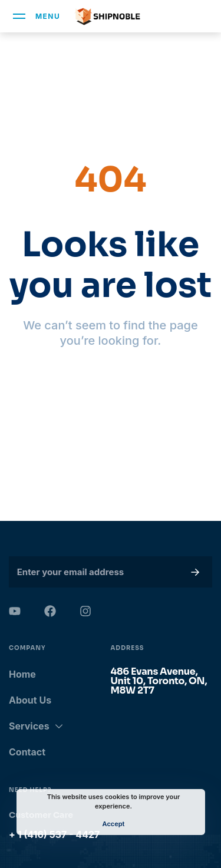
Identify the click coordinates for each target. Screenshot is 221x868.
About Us (30, 700)
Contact (27, 752)
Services (36, 726)
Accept (114, 824)
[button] (193, 572)
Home (22, 674)
